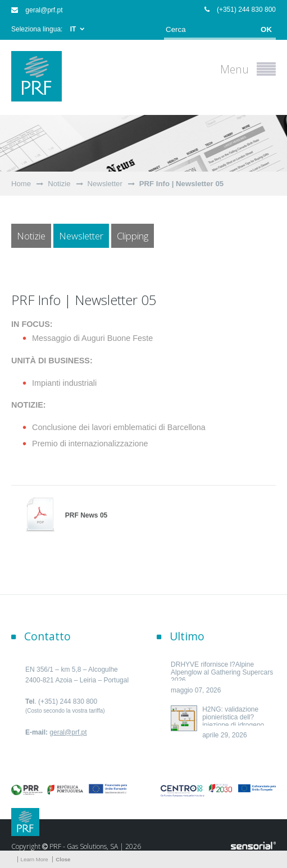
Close (63, 859)
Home (21, 184)
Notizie (59, 184)
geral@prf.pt (37, 10)
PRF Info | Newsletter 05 (181, 184)
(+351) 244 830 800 (240, 10)
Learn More (35, 859)
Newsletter (105, 184)
